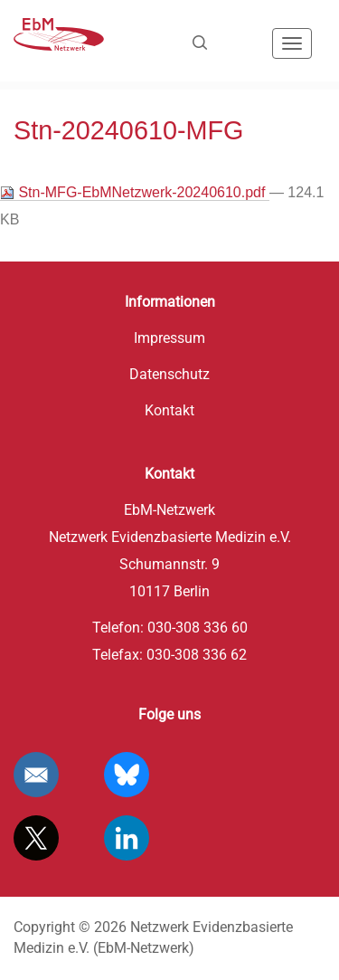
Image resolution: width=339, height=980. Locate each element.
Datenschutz (169, 374)
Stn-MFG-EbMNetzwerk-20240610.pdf (135, 193)
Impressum (169, 338)
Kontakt (169, 410)
